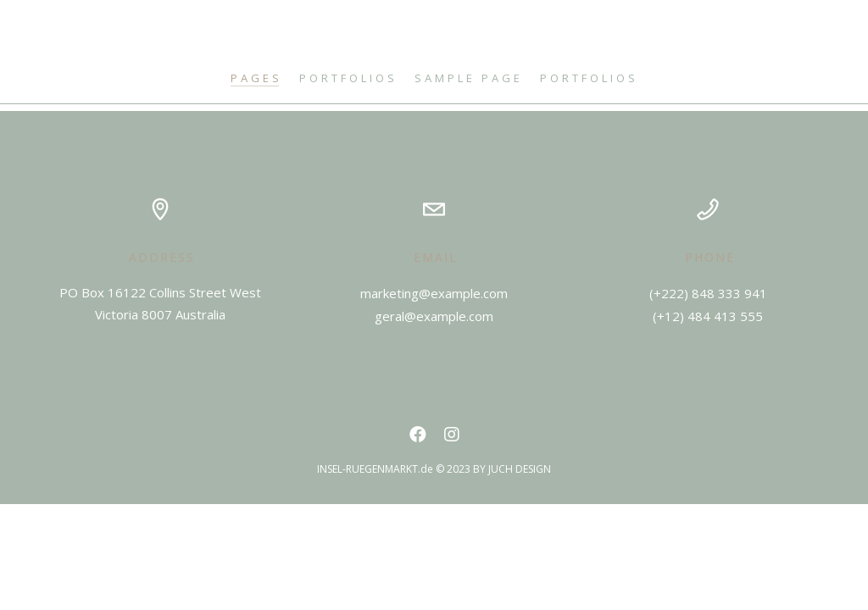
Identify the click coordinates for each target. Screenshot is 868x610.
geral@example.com (434, 316)
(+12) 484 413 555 (708, 316)
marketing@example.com (434, 293)
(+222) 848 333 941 (708, 293)
